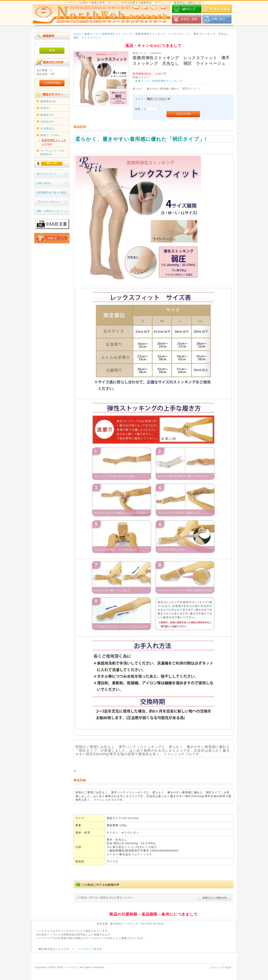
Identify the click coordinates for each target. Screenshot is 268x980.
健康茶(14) (47, 115)
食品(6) (45, 108)
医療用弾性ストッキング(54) (54, 142)
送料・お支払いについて (50, 211)
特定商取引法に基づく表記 (51, 192)
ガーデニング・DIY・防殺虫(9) (54, 152)
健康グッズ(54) (50, 135)
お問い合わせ (44, 183)
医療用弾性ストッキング (168, 81)
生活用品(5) (48, 128)
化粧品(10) (47, 121)
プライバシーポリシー (49, 202)
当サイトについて (46, 174)
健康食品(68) (49, 101)
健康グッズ (142, 81)
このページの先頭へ (221, 967)
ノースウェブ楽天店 (90, 949)
